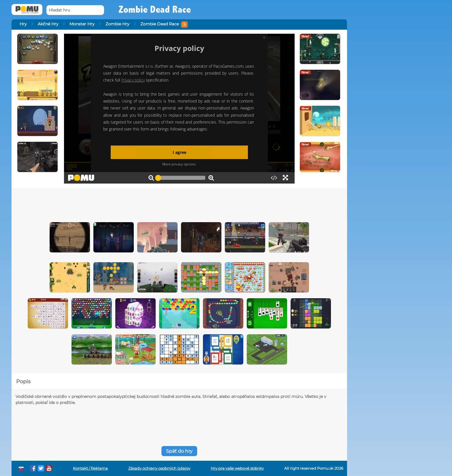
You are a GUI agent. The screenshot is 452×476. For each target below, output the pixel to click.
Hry (23, 24)
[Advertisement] (179, 203)
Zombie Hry (117, 24)
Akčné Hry (48, 24)
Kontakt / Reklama (90, 468)
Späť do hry (179, 451)
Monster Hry (82, 24)
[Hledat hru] (75, 10)
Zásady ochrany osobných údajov (159, 468)
